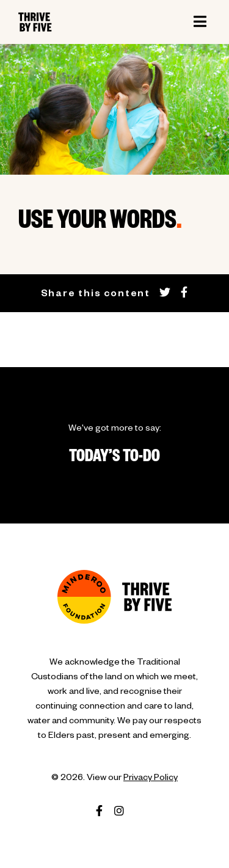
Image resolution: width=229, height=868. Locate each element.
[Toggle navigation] (200, 22)
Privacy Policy (151, 779)
